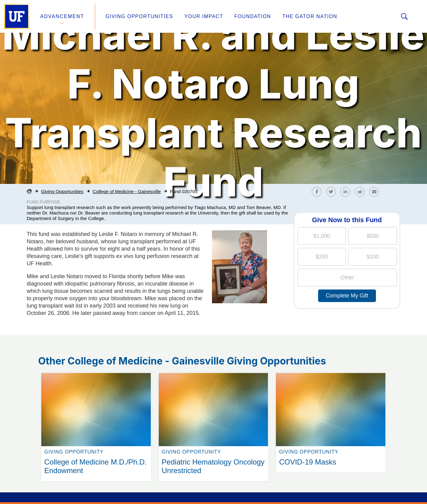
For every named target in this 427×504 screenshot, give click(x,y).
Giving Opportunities (139, 16)
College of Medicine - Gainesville (127, 191)
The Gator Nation (310, 16)
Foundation (253, 16)
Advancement (62, 16)
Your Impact (204, 16)
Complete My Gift (347, 296)
